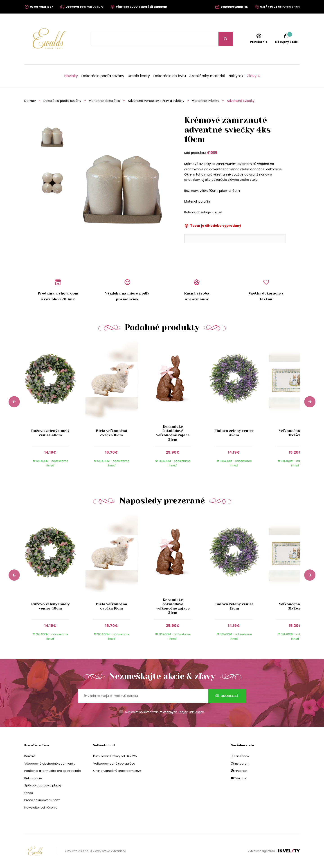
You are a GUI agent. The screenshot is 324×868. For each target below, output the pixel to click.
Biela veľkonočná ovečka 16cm (111, 433)
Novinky (71, 76)
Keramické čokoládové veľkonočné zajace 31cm (173, 433)
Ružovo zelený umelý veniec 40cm (50, 433)
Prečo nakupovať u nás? (42, 800)
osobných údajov (175, 712)
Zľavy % (253, 76)
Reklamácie (33, 778)
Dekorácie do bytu (170, 76)
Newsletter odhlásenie (41, 807)
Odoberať (227, 696)
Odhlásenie (197, 712)
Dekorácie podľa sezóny (103, 76)
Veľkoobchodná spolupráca (114, 764)
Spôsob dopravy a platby (43, 785)
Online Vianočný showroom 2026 (117, 771)
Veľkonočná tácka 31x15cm (295, 433)
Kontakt (30, 756)
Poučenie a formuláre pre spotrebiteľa (53, 771)
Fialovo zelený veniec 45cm (234, 433)
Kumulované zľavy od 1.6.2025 (115, 756)
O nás (29, 793)
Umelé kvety (139, 76)
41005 (212, 153)
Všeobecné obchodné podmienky (50, 764)
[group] (55, 408)
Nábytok (236, 76)
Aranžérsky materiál (207, 76)
